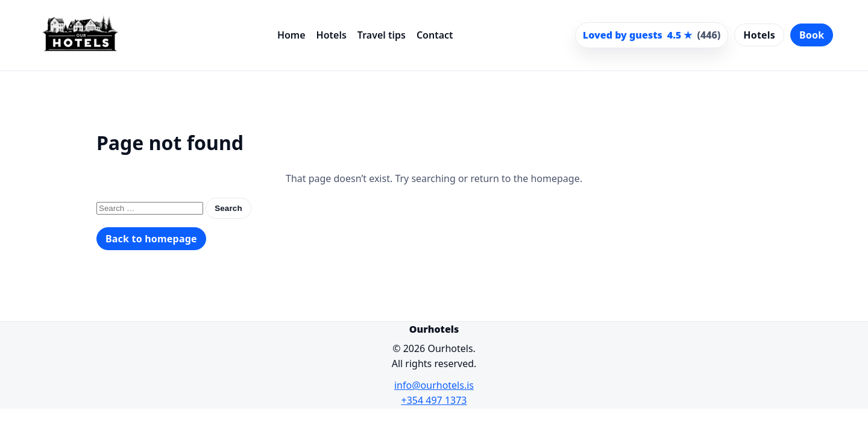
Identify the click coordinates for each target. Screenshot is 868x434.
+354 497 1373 (434, 400)
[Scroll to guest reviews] (652, 36)
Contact (435, 35)
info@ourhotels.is (434, 385)
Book (812, 35)
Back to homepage (151, 239)
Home (291, 35)
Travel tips (382, 35)
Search (228, 208)
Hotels (332, 35)
